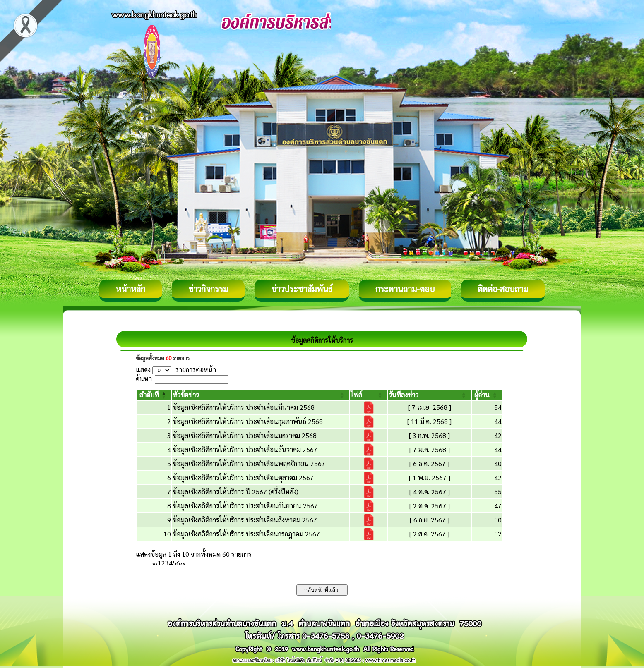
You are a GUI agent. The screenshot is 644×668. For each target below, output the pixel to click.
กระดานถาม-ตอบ (405, 289)
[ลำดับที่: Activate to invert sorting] (154, 395)
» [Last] (184, 563)
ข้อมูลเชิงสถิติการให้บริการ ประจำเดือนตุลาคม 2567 (243, 478)
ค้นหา (144, 379)
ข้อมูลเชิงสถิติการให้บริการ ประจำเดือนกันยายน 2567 (245, 506)
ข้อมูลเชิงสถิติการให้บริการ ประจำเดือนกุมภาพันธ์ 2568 (248, 421)
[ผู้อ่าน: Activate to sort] (487, 395)
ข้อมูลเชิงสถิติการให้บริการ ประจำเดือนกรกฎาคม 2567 (246, 534)
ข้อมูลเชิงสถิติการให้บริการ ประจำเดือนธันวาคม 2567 (245, 449)
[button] (149, 395)
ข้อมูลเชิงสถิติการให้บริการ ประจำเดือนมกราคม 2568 (245, 435)
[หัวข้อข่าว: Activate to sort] (261, 395)
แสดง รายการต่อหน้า (176, 370)
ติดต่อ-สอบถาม (503, 289)
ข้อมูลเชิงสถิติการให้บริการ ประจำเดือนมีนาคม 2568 (244, 407)
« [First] (154, 563)
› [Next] (181, 563)
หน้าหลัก (131, 289)
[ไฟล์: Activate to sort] (369, 395)
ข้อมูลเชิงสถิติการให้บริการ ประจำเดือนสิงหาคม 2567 (245, 520)
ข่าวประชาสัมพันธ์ (302, 289)
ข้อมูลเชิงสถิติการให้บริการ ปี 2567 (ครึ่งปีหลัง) (235, 492)
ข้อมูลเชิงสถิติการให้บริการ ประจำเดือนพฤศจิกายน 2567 (249, 463)
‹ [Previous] (157, 563)
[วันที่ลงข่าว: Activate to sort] (430, 395)
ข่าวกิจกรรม (208, 289)
